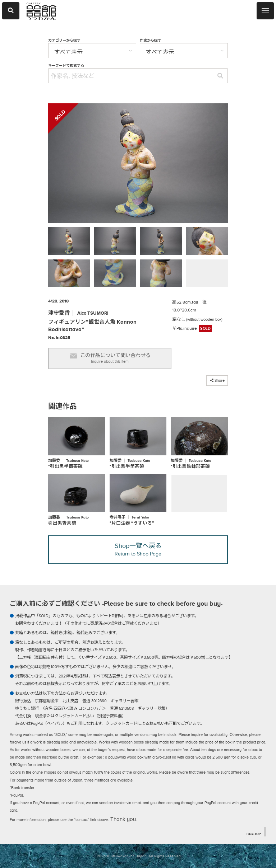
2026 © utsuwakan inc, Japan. (122, 856)
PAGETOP (254, 834)
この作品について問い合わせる (110, 358)
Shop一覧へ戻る (138, 550)
